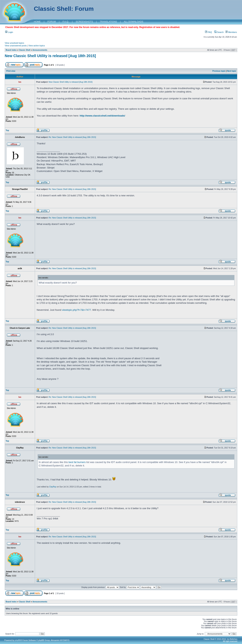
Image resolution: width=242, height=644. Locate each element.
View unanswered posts (16, 46)
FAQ (208, 32)
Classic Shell (25, 50)
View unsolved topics (14, 43)
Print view (11, 71)
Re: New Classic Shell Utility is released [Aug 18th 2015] (72, 137)
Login (9, 32)
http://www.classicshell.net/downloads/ (102, 116)
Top (7, 130)
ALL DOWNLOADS (134, 22)
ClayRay (53, 487)
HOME (37, 22)
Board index (11, 50)
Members (231, 32)
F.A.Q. (66, 22)
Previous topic (219, 71)
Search (219, 32)
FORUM (52, 22)
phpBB (18, 640)
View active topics (37, 46)
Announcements (40, 50)
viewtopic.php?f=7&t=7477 (76, 310)
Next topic (232, 71)
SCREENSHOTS (84, 22)
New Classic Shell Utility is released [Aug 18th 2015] (50, 56)
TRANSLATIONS (108, 22)
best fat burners (77, 462)
